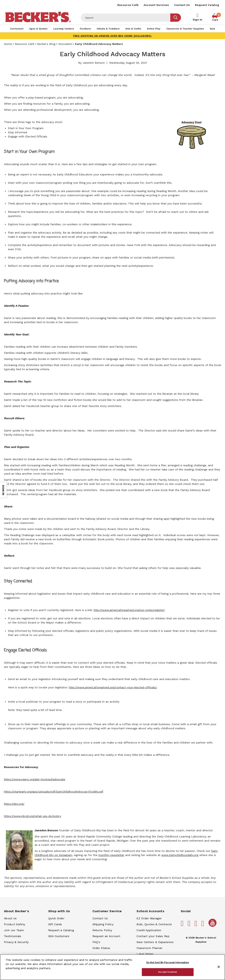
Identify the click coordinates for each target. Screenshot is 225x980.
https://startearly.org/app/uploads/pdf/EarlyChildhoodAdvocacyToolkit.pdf (54, 792)
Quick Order (56, 918)
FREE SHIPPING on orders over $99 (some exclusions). (112, 36)
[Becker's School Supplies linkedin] (203, 925)
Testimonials (13, 936)
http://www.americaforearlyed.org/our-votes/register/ (129, 610)
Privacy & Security (16, 942)
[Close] (219, 967)
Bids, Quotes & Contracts (154, 924)
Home (8, 44)
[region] (112, 967)
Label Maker (145, 954)
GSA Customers (59, 936)
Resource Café (128, 5)
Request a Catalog (61, 930)
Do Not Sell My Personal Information (168, 962)
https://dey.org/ (14, 804)
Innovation (65, 44)
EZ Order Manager (149, 918)
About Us (10, 918)
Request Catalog (207, 5)
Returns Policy (102, 930)
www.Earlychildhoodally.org (180, 855)
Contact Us (182, 5)
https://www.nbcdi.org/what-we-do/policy (32, 816)
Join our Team (14, 930)
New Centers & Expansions (155, 942)
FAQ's (96, 942)
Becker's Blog (46, 44)
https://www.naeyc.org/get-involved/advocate (35, 779)
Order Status (101, 948)
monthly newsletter (111, 855)
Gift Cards (55, 924)
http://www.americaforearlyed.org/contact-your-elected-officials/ (113, 687)
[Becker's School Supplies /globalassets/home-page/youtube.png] (213, 927)
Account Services (156, 5)
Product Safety (15, 924)
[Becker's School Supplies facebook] (183, 925)
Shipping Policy (103, 924)
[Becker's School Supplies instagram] (196, 925)
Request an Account (106, 936)
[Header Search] (126, 18)
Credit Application (149, 930)
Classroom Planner (149, 948)
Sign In (197, 20)
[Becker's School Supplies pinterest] (190, 925)
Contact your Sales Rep (153, 936)
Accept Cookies (168, 972)
